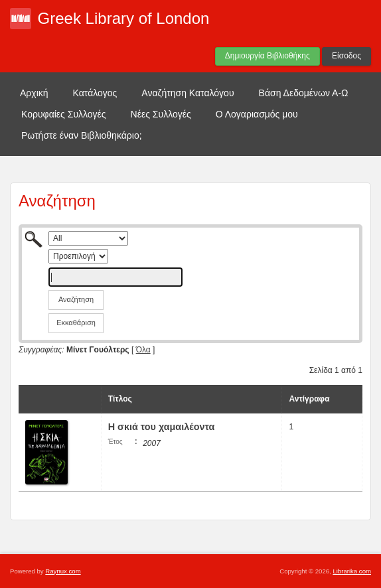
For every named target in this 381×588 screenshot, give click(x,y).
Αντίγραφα (309, 399)
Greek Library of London (124, 18)
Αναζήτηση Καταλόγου (188, 93)
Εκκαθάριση (76, 323)
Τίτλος (120, 399)
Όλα (143, 350)
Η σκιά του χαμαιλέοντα (162, 427)
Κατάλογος (95, 93)
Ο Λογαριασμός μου (257, 114)
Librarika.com (352, 571)
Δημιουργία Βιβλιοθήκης (267, 56)
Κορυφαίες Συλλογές (64, 114)
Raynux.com (63, 571)
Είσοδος (346, 56)
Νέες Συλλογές (161, 114)
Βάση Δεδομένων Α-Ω (304, 93)
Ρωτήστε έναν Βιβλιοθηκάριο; (82, 135)
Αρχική (34, 93)
